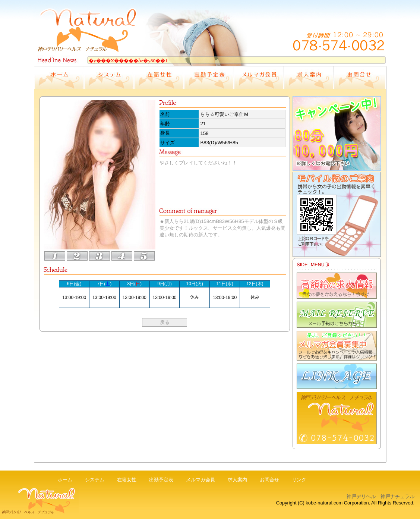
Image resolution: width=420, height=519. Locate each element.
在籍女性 (127, 480)
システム (95, 480)
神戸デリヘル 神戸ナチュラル (380, 496)
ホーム (65, 480)
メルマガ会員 (200, 480)
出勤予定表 (161, 480)
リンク (299, 480)
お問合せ (269, 480)
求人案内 (237, 480)
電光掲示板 (210, 59)
